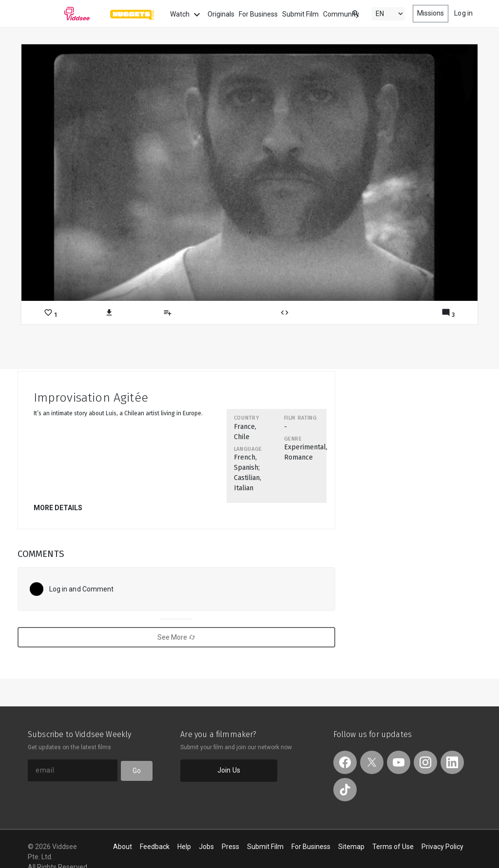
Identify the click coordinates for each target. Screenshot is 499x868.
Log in (463, 13)
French (245, 457)
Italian (244, 488)
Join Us (229, 770)
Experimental (305, 447)
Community (341, 14)
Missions (431, 13)
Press (230, 847)
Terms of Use (393, 847)
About (123, 847)
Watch (186, 15)
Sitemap (351, 847)
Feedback (155, 847)
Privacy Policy (442, 847)
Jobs (206, 847)
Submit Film (300, 14)
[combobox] (346, 13)
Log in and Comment (82, 589)
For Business (258, 14)
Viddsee (59, 14)
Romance (298, 457)
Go (137, 771)
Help (184, 847)
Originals (221, 14)
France (244, 427)
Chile (242, 437)
